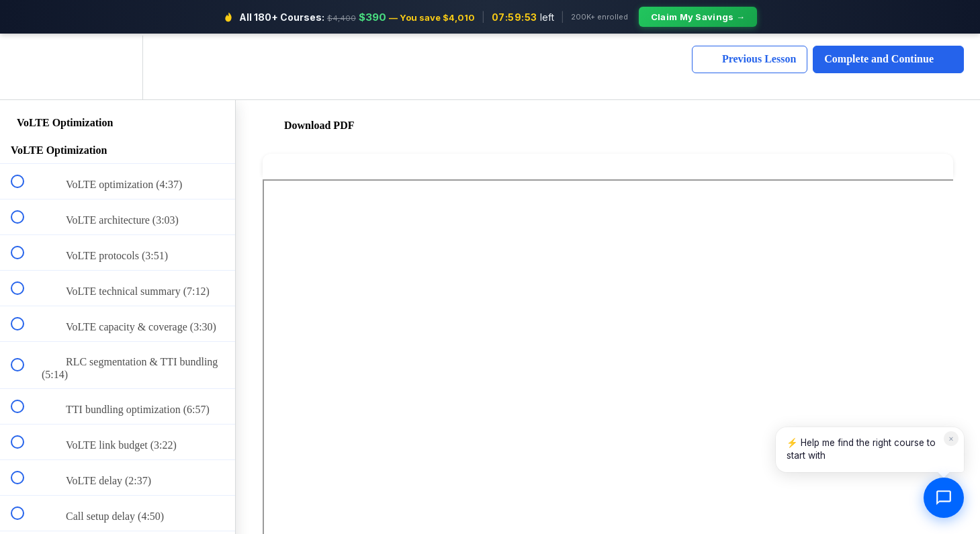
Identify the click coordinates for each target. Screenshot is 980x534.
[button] (25, 65)
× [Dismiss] (951, 438)
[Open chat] (944, 498)
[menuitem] (118, 65)
